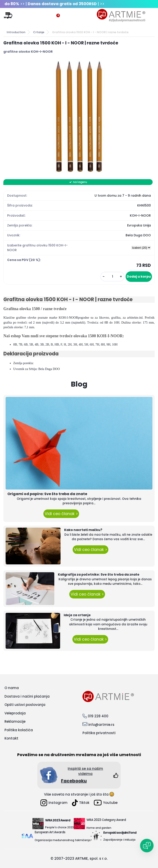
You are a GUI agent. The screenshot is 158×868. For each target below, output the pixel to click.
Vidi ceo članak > (61, 514)
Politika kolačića (19, 730)
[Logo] (121, 15)
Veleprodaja (15, 713)
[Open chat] (147, 846)
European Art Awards (50, 832)
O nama (12, 688)
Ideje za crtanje (77, 615)
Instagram (54, 803)
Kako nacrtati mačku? (83, 530)
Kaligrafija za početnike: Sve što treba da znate (99, 574)
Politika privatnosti (99, 733)
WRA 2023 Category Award (106, 820)
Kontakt (11, 738)
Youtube (106, 803)
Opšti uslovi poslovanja (25, 705)
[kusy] (112, 277)
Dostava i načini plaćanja (27, 696)
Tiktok (81, 803)
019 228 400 (98, 716)
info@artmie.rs (101, 725)
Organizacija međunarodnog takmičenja (63, 840)
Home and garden (99, 828)
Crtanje (39, 32)
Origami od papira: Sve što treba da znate (47, 494)
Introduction (16, 32)
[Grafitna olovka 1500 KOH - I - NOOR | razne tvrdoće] (79, 117)
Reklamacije (15, 721)
